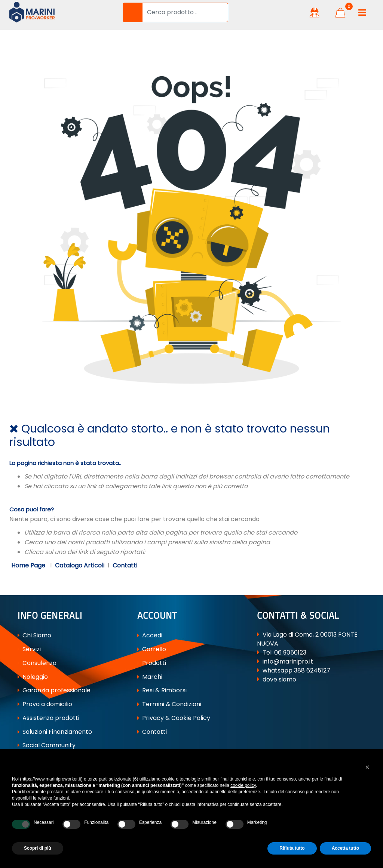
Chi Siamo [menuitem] (34, 635)
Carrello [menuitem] (152, 649)
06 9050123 (290, 652)
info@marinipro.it (288, 661)
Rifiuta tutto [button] (292, 848)
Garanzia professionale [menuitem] (54, 690)
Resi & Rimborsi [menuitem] (162, 690)
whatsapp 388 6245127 (296, 670)
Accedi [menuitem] (150, 635)
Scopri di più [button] (38, 848)
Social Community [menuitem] (47, 745)
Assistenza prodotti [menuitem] (48, 718)
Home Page (29, 565)
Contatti (125, 565)
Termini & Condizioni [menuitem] (169, 704)
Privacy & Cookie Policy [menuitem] (174, 718)
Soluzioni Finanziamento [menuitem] (55, 732)
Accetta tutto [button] (345, 848)
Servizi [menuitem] (29, 649)
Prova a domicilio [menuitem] (45, 704)
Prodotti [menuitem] (152, 663)
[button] (132, 12)
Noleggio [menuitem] (33, 677)
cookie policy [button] (243, 785)
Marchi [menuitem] (150, 677)
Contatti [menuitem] (152, 732)
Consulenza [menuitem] (37, 663)
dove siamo (279, 679)
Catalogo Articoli (80, 565)
